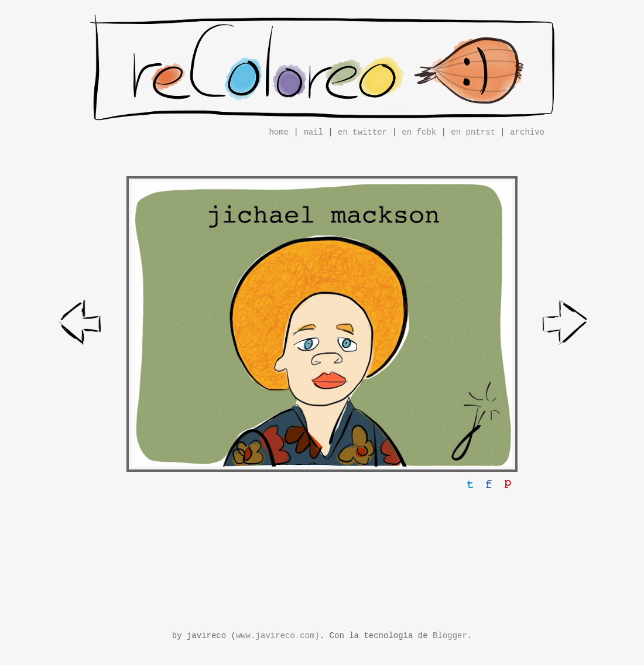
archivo (527, 132)
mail (313, 132)
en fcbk (419, 132)
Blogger (450, 636)
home (279, 132)
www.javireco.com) (278, 636)
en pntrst (473, 132)
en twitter (362, 132)
